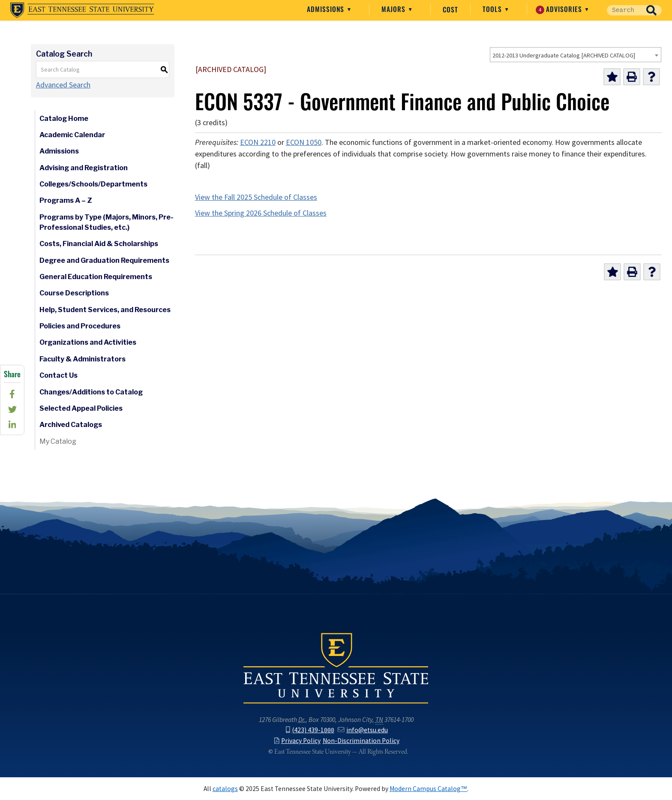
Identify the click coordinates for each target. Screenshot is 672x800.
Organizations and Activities (88, 342)
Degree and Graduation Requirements (104, 260)
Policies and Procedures (80, 326)
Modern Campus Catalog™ (429, 789)
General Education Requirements (96, 277)
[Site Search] (624, 10)
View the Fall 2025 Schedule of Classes (256, 197)
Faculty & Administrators (82, 359)
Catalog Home (64, 119)
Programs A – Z (66, 200)
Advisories (560, 9)
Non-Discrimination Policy (361, 741)
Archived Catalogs (71, 425)
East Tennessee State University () (82, 10)
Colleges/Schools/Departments (93, 184)
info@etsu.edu (363, 730)
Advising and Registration (84, 168)
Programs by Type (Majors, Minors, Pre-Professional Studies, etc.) (106, 222)
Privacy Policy (297, 741)
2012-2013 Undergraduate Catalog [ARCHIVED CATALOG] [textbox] (564, 55)
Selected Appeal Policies (81, 408)
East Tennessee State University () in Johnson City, (336, 668)
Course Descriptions (74, 293)
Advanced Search (63, 85)
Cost (450, 9)
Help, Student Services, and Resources (105, 310)
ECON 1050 (304, 142)
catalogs (225, 789)
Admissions (327, 9)
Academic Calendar (72, 135)
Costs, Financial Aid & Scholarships (99, 244)
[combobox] (576, 55)
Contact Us (58, 375)
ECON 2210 (258, 142)
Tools (493, 9)
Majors (394, 9)
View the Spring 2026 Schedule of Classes (261, 213)
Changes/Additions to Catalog (91, 392)
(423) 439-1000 (310, 730)
